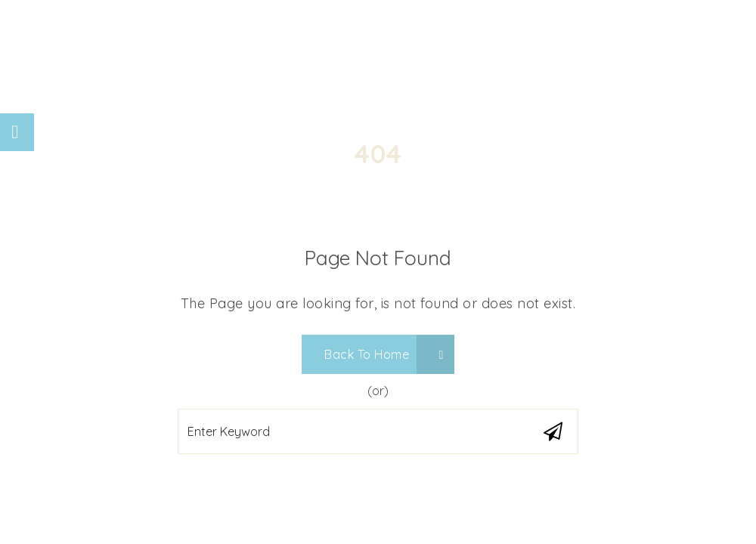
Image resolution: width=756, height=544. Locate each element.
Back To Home (384, 354)
